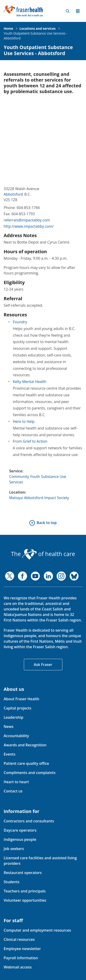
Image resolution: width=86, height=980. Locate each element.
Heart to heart (16, 782)
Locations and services (37, 28)
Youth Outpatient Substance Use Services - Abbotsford (38, 50)
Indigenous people (20, 839)
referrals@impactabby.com (27, 220)
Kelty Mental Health (30, 382)
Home (8, 28)
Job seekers (14, 849)
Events (10, 754)
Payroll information (21, 958)
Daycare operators (20, 830)
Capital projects (17, 708)
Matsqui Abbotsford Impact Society (39, 498)
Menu (78, 11)
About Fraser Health (21, 699)
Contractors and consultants (29, 821)
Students (12, 882)
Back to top (47, 523)
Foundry (20, 322)
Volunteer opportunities (25, 900)
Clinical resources (19, 939)
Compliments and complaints (30, 773)
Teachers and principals (25, 891)
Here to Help (24, 421)
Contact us (13, 791)
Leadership (14, 717)
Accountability (16, 736)
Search (68, 11)
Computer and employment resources (37, 930)
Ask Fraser (43, 665)
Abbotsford (13, 194)
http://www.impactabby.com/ (29, 226)
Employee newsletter (22, 949)
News (9, 727)
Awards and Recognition (25, 745)
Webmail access (18, 967)
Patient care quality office (26, 763)
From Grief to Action (30, 441)
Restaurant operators (23, 873)
